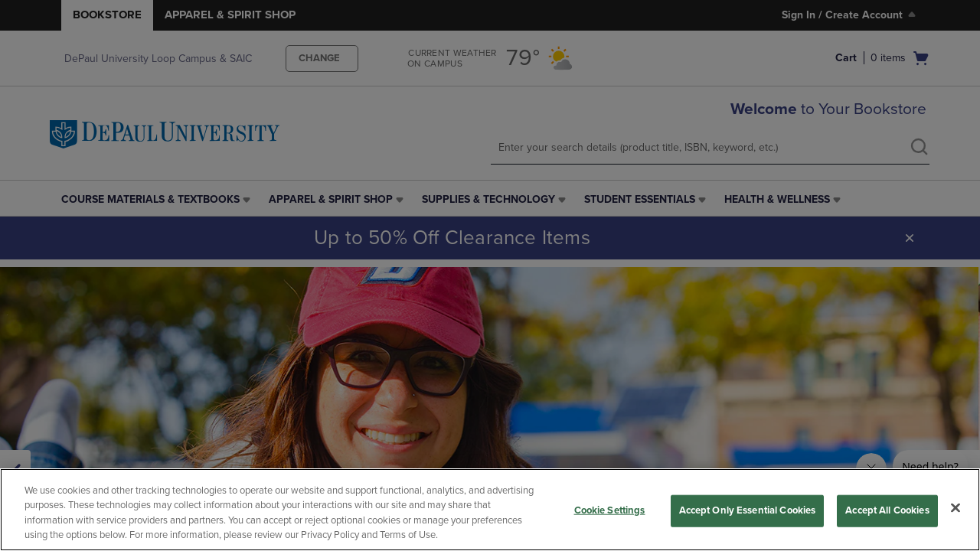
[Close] (955, 507)
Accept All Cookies (887, 510)
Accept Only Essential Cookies (748, 510)
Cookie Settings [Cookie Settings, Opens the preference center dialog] (610, 510)
